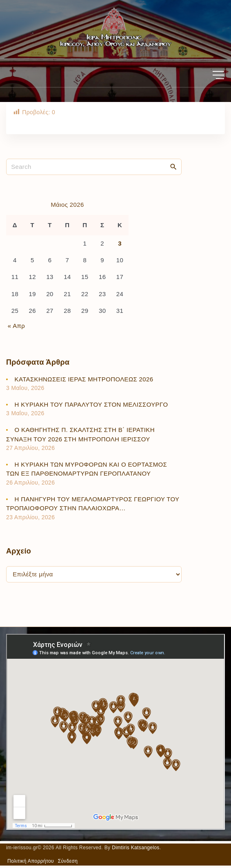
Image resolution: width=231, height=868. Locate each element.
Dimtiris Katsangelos (136, 848)
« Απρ (16, 326)
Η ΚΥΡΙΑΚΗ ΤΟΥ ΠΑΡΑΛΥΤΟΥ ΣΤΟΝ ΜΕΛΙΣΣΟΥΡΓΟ (91, 404)
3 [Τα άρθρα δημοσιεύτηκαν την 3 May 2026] (120, 243)
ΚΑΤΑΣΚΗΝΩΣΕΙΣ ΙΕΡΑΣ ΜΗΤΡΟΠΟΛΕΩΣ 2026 (84, 379)
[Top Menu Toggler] (218, 75)
